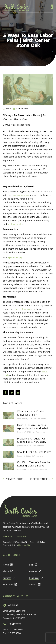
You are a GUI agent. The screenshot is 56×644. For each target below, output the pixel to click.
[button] (52, 7)
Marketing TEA (24, 545)
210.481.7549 (16, 629)
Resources (34, 578)
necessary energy (21, 195)
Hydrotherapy (15, 257)
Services (7, 578)
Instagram (22, 536)
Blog (31, 565)
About (6, 571)
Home (6, 565)
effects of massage (23, 309)
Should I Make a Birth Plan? (34, 452)
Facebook (8, 536)
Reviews (33, 571)
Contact (33, 585)
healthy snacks (15, 224)
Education (8, 585)
